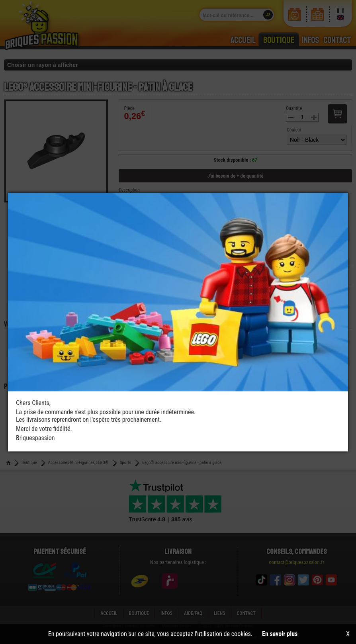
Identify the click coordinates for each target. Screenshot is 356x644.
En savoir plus (280, 634)
